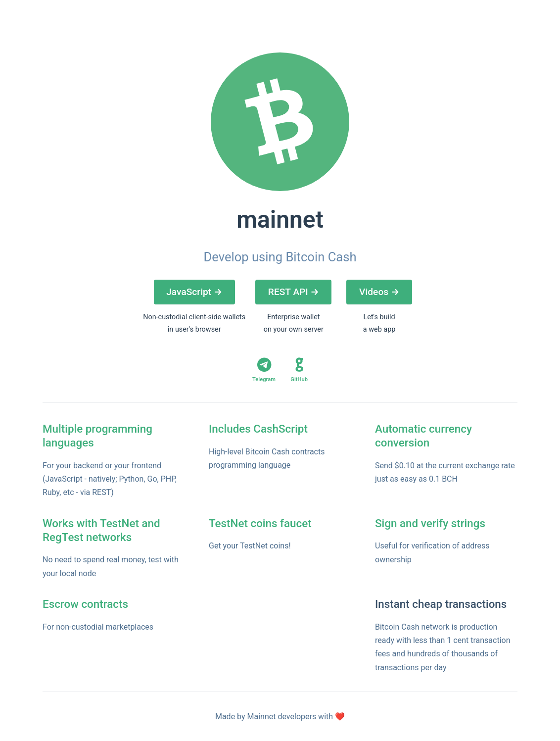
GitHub (299, 370)
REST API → (294, 292)
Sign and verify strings (430, 523)
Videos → (379, 292)
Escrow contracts (85, 604)
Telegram (264, 370)
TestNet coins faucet (260, 523)
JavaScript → (194, 292)
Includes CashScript (258, 429)
